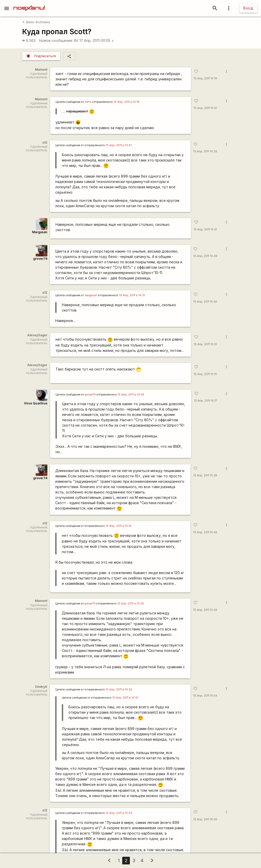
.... (64, 111)
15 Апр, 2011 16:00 (205, 819)
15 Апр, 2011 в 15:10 (119, 526)
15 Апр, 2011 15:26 (205, 475)
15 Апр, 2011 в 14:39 (131, 395)
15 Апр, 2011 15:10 (205, 344)
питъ (88, 102)
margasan (91, 295)
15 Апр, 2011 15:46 (205, 532)
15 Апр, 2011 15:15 (205, 374)
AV (76, 40)
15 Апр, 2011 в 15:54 (119, 813)
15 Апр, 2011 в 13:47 (119, 145)
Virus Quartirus (36, 403)
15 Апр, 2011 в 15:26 (131, 604)
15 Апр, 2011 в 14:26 (119, 690)
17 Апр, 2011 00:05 (97, 40)
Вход (248, 8)
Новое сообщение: (56, 40)
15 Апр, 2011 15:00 (205, 302)
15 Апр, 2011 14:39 (205, 256)
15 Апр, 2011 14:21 (205, 108)
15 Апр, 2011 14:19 (205, 78)
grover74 (40, 259)
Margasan (40, 232)
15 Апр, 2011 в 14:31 (132, 295)
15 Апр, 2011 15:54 (205, 696)
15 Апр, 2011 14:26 (205, 151)
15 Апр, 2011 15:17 (205, 401)
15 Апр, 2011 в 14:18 (126, 102)
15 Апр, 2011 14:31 (205, 230)
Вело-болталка (36, 22)
